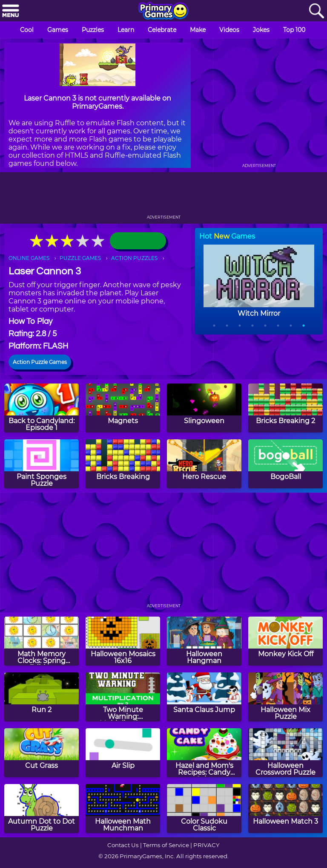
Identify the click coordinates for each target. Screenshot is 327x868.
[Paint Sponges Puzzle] (42, 464)
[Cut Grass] (42, 753)
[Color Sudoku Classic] (204, 809)
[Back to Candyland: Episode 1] (42, 408)
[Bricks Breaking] (123, 464)
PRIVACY (206, 845)
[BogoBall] (285, 464)
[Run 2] (42, 697)
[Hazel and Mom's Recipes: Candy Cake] (204, 753)
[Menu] (11, 11)
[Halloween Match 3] (285, 809)
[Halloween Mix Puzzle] (285, 697)
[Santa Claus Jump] (204, 697)
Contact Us (123, 845)
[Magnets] (123, 408)
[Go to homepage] (163, 12)
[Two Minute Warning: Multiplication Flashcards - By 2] (123, 697)
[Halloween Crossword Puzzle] (285, 753)
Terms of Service (166, 845)
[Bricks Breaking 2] (285, 408)
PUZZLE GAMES (80, 258)
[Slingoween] (204, 408)
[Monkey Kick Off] (285, 641)
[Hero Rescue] (204, 464)
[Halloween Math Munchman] (123, 809)
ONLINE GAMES (29, 258)
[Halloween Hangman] (204, 641)
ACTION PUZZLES (134, 258)
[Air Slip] (123, 753)
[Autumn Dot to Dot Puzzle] (42, 809)
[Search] (316, 11)
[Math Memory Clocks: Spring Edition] (42, 641)
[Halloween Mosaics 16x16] (123, 641)
